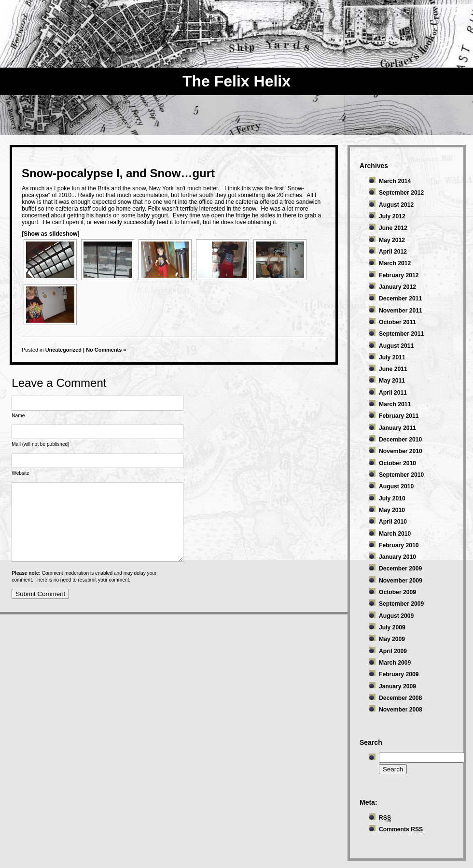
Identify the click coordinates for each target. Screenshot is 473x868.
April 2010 (393, 522)
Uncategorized (63, 350)
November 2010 (401, 451)
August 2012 (396, 205)
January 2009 (397, 686)
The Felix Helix (236, 81)
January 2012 (397, 287)
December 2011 (400, 299)
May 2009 (392, 639)
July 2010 (392, 498)
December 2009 (400, 569)
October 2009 (397, 592)
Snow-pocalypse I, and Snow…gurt (118, 173)
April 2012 (393, 252)
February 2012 (399, 275)
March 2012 (395, 263)
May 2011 (392, 381)
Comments (401, 830)
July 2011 (392, 357)
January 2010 (397, 557)
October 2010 (397, 463)
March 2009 (395, 663)
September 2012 (401, 193)
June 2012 (393, 228)
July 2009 (392, 627)
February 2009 (399, 674)
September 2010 (401, 475)
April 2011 (393, 393)
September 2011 (401, 334)
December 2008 (400, 698)
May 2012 (392, 240)
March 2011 (395, 404)
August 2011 (396, 346)
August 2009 (396, 616)
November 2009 (401, 581)
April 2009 (393, 651)
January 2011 (397, 428)
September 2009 (401, 604)
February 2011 (399, 416)
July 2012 (392, 216)
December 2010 (400, 440)
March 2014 (395, 181)
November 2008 (401, 710)
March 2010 (395, 534)
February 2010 (399, 545)
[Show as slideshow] (51, 234)
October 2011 (397, 322)
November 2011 (401, 311)
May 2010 (392, 510)
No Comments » (106, 350)
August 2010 (396, 486)
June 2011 (393, 369)
